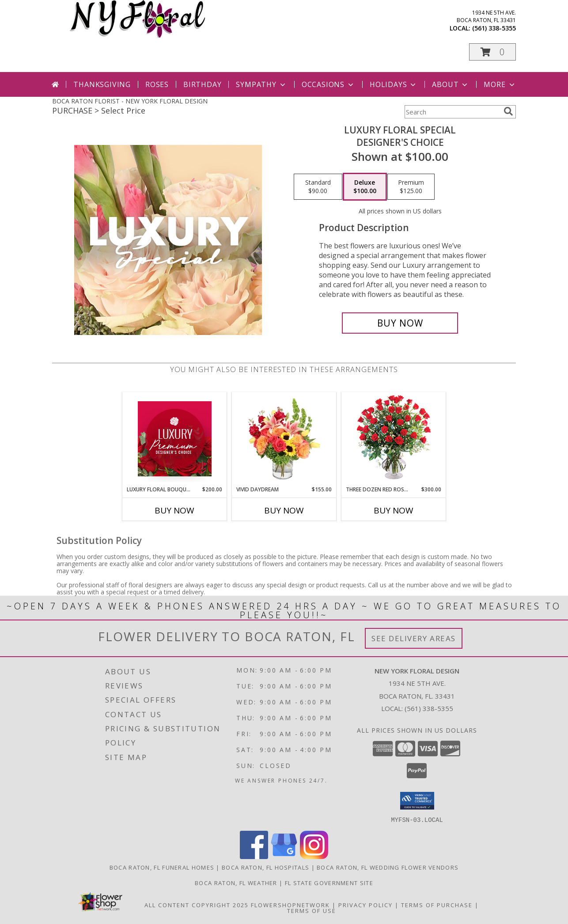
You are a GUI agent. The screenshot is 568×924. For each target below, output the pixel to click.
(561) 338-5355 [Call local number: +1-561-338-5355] (494, 28)
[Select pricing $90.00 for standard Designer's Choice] (318, 187)
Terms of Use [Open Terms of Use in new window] (312, 910)
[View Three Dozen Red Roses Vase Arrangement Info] (394, 439)
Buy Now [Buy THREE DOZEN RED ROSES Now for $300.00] (394, 510)
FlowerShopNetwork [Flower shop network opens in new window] (290, 905)
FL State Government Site (329, 882)
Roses (157, 84)
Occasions (328, 84)
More (500, 84)
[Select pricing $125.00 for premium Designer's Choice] (411, 187)
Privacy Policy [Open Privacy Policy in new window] (365, 905)
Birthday (202, 84)
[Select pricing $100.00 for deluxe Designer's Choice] (365, 187)
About (451, 84)
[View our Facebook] (254, 856)
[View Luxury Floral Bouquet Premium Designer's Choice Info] (175, 439)
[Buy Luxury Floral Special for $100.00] (400, 323)
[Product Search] (452, 112)
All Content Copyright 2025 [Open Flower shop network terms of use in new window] (197, 905)
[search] (508, 111)
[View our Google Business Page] (284, 856)
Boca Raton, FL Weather (236, 882)
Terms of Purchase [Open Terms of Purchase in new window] (437, 905)
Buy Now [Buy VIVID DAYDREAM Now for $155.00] (284, 510)
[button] (492, 52)
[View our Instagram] (314, 856)
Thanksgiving (102, 84)
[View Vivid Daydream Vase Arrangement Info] (284, 439)
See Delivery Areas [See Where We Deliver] (414, 638)
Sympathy (261, 84)
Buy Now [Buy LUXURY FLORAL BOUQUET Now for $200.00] (174, 510)
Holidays (394, 84)
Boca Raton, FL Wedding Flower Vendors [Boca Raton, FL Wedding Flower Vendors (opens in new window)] (388, 867)
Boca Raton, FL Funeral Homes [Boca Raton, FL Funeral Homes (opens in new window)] (162, 867)
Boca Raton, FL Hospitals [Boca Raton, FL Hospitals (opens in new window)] (265, 867)
